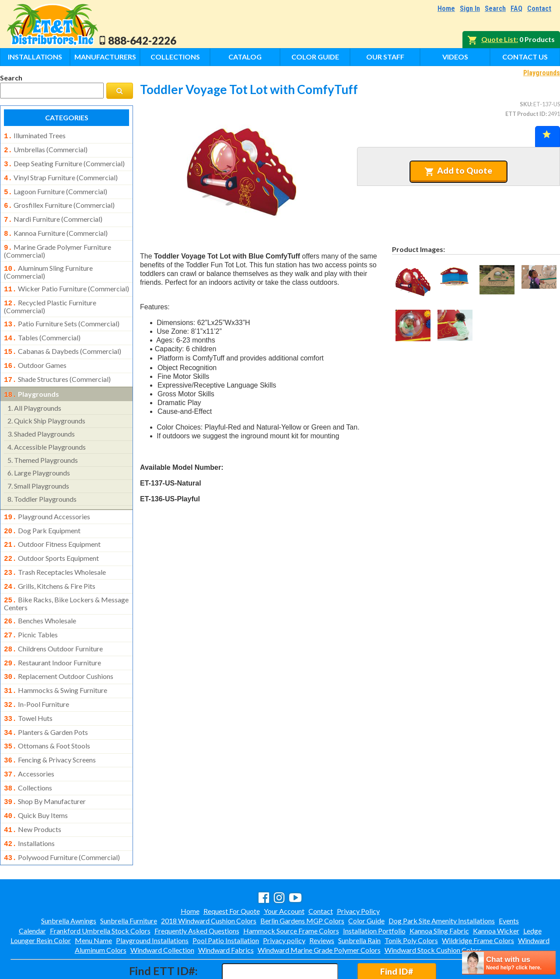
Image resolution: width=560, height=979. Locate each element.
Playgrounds (542, 73)
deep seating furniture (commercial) (64, 162)
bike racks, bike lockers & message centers (66, 582)
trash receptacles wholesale (55, 553)
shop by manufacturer (45, 768)
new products (33, 794)
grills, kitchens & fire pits (50, 566)
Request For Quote (232, 873)
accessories (29, 742)
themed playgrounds (43, 444)
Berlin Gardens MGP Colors (302, 883)
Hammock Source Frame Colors (291, 893)
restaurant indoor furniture (52, 638)
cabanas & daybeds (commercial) (63, 339)
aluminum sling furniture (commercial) (48, 263)
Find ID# (397, 934)
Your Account (284, 873)
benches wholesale (40, 599)
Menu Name (93, 903)
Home (446, 9)
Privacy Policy (358, 873)
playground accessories (47, 501)
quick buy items (36, 781)
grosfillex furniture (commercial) (59, 201)
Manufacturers (105, 57)
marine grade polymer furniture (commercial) (58, 243)
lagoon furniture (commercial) (56, 188)
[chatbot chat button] (509, 963)
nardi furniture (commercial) (53, 214)
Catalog (245, 57)
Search (495, 9)
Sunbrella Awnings (69, 883)
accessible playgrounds (47, 431)
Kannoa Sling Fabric (439, 893)
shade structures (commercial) (57, 365)
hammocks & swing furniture (56, 664)
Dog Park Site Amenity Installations (442, 883)
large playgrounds (39, 457)
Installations (35, 57)
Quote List (499, 39)
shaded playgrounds (41, 418)
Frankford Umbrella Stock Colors (100, 893)
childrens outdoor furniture (53, 625)
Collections (175, 57)
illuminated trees (35, 136)
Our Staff (385, 57)
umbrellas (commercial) (46, 149)
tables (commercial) (42, 326)
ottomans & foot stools (47, 716)
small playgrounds (38, 470)
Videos (455, 57)
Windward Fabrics (226, 912)
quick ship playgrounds (46, 405)
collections (28, 755)
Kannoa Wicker (496, 893)
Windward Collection (162, 912)
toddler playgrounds (42, 483)
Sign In (470, 9)
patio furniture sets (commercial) (62, 313)
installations (29, 808)
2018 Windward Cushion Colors (209, 883)
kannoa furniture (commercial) (56, 227)
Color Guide (315, 57)
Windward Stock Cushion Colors (433, 912)
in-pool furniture (37, 677)
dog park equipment (42, 514)
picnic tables (31, 612)
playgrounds (31, 379)
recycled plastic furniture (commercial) (50, 296)
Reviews (322, 903)
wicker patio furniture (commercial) (66, 280)
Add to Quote (458, 171)
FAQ (516, 9)
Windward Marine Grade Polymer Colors (319, 912)
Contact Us (525, 57)
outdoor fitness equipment (52, 527)
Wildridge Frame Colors (478, 903)
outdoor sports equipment (51, 540)
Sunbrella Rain (359, 903)
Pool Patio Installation (226, 903)
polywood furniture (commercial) (62, 821)
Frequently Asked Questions (197, 893)
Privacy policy (284, 903)
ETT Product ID (525, 114)
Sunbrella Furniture (129, 883)
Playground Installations (152, 903)
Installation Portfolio (374, 893)
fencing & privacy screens (50, 729)
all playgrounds (34, 392)
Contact (539, 9)
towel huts (28, 690)
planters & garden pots (46, 703)
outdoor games (35, 352)
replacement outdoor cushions (59, 651)
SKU (525, 104)
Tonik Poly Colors (411, 903)
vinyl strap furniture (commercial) (61, 175)
